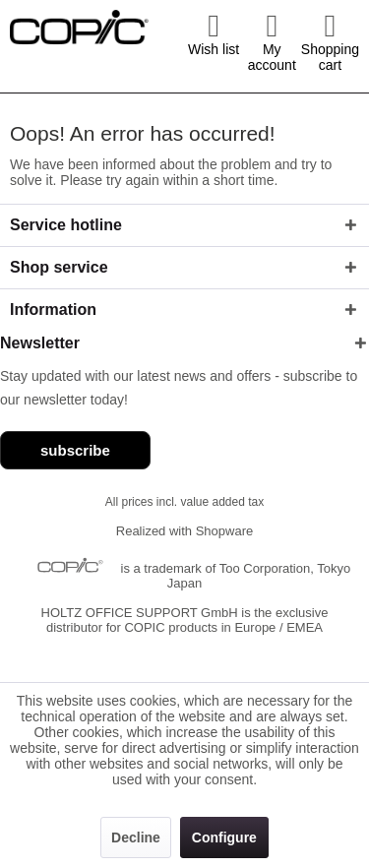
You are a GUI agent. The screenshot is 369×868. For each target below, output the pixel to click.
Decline (136, 837)
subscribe (75, 450)
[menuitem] (214, 41)
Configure (224, 837)
